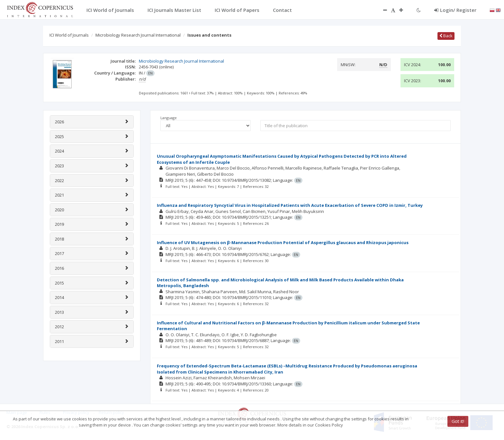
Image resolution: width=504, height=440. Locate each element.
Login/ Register (455, 10)
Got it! (458, 421)
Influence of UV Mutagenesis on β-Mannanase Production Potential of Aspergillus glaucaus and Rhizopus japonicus (283, 242)
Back (446, 36)
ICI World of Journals (69, 35)
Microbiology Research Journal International (138, 35)
